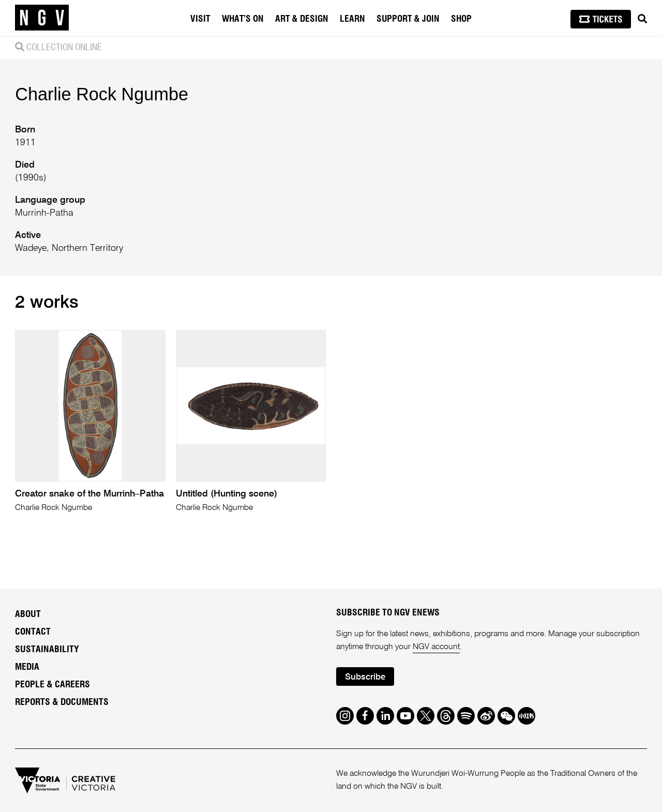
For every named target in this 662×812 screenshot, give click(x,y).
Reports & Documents (62, 702)
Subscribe (365, 677)
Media (27, 667)
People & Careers (52, 685)
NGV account (436, 647)
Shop (461, 19)
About (28, 614)
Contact (33, 632)
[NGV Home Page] (42, 18)
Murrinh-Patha (44, 213)
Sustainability (47, 650)
